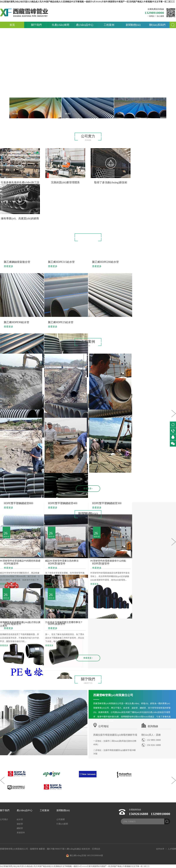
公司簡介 (4, 819)
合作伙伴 (160, 849)
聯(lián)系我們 (157, 25)
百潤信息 (96, 849)
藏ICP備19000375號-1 (57, 849)
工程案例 (109, 25)
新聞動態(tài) (133, 25)
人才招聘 (172, 849)
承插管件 (118, 250)
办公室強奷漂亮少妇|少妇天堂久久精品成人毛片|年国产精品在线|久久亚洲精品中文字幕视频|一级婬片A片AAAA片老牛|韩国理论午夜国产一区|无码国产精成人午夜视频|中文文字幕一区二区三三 (75, 866)
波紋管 (77, 250)
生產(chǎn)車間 (61, 25)
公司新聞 (61, 819)
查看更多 (4, 584)
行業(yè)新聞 (62, 824)
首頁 (12, 25)
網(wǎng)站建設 (74, 849)
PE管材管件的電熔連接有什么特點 (108, 561)
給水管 (56, 250)
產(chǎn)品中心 (85, 25)
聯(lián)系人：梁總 (151, 735)
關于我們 (36, 25)
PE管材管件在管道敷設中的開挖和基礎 (20, 561)
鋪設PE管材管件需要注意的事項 (62, 561)
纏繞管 (97, 250)
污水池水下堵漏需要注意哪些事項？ (64, 622)
